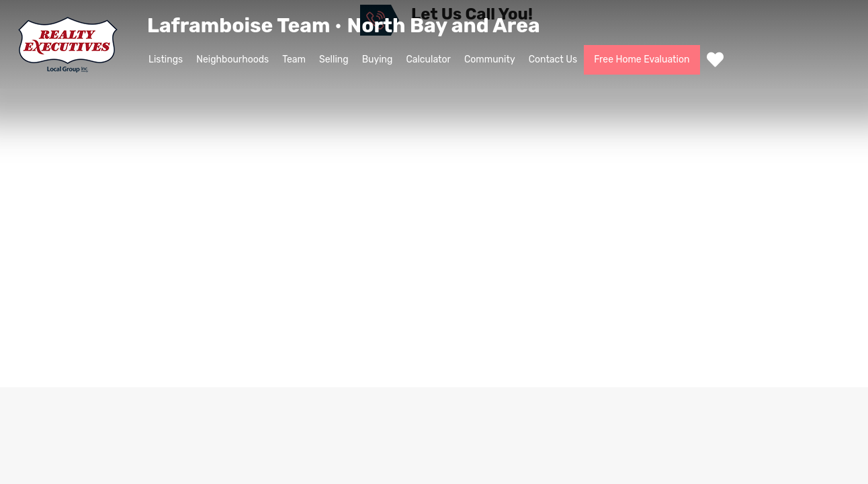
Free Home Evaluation (642, 59)
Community (490, 59)
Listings (166, 59)
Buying (378, 59)
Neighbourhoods (232, 59)
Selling (334, 59)
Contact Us (553, 59)
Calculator (428, 59)
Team (294, 59)
